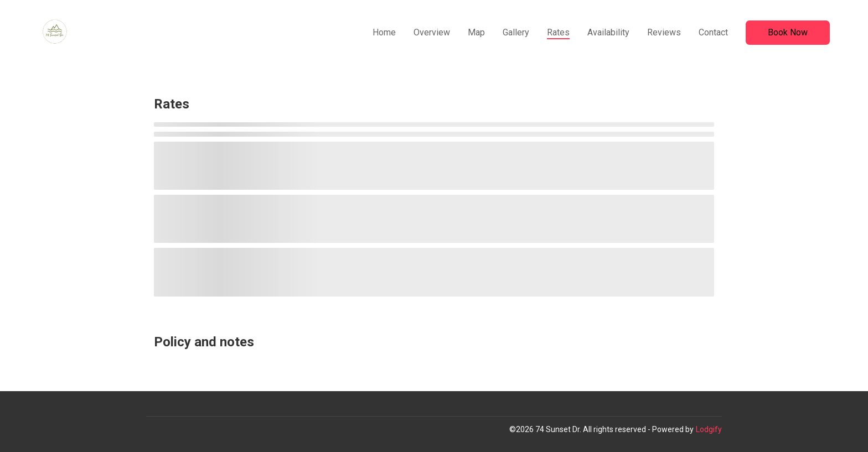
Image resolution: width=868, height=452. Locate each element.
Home (384, 32)
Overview (432, 32)
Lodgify (709, 429)
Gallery (516, 32)
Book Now (788, 32)
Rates (558, 32)
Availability (608, 32)
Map (476, 32)
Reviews (664, 32)
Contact (713, 32)
